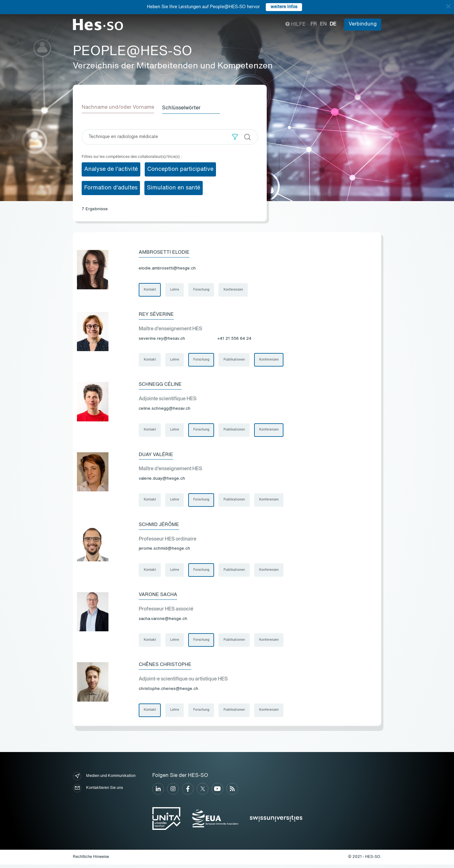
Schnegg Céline (162, 385)
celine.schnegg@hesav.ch (165, 409)
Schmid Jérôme (160, 526)
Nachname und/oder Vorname (118, 107)
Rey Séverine (157, 315)
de (333, 24)
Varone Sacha (159, 597)
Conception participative (180, 169)
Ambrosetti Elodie (166, 252)
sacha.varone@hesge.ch (163, 621)
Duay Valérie (157, 456)
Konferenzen (234, 290)
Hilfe (296, 25)
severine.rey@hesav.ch (162, 339)
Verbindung (363, 24)
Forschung (202, 290)
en (323, 24)
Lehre (175, 290)
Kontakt (150, 290)
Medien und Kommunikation (104, 779)
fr (314, 24)
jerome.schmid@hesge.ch (164, 550)
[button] (235, 136)
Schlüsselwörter (183, 107)
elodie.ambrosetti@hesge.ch (167, 268)
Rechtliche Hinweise (91, 860)
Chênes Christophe (167, 668)
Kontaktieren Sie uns (98, 791)
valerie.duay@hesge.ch (162, 480)
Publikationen (235, 360)
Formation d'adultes (111, 187)
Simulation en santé (174, 187)
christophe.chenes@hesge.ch (169, 692)
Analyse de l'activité (111, 169)
